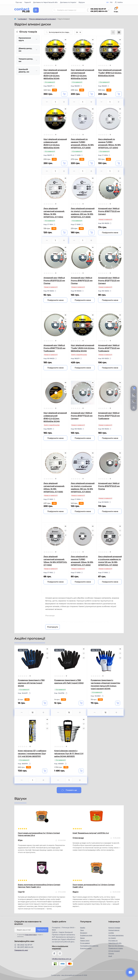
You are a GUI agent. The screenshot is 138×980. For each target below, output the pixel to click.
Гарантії (28, 2)
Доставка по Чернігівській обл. (45, 2)
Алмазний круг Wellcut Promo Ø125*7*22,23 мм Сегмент (109, 281)
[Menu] (36, 10)
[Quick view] (66, 40)
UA (108, 2)
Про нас (19, 2)
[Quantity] (32, 712)
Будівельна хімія (86, 935)
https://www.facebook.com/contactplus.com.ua (54, 953)
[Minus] (47, 102)
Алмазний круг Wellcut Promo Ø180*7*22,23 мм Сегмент (109, 211)
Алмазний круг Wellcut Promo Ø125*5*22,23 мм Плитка (54, 281)
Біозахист (84, 933)
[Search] (54, 10)
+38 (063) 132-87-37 (98, 9)
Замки (82, 938)
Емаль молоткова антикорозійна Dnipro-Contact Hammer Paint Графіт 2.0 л (39, 886)
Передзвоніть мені (21, 950)
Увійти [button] (119, 2)
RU (111, 2)
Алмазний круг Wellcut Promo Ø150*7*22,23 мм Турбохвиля (109, 416)
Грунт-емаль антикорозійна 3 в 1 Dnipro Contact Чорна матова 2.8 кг (39, 834)
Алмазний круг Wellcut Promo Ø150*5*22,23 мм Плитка (109, 486)
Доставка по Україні (68, 2)
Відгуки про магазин (116, 946)
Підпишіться (42, 930)
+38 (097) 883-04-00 (99, 11)
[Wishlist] (66, 44)
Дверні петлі (85, 941)
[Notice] (110, 233)
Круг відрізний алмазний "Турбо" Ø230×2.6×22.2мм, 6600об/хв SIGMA (83, 348)
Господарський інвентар (89, 946)
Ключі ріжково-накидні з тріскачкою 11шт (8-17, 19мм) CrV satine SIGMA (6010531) (69, 754)
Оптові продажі (114, 951)
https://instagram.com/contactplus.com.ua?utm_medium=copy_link (60, 953)
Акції (110, 956)
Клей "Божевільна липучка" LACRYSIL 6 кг (91, 833)
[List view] (113, 32)
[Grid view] (119, 32)
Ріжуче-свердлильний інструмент (43, 19)
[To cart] (64, 94)
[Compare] (66, 49)
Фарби (83, 928)
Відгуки (82, 2)
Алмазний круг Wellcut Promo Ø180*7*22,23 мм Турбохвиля (54, 348)
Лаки (82, 930)
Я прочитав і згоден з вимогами (30, 936)
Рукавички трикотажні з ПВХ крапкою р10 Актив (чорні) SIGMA (31, 683)
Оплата (111, 953)
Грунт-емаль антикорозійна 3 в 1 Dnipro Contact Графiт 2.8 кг (94, 886)
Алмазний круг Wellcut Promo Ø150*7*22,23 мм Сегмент (82, 416)
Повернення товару (116, 948)
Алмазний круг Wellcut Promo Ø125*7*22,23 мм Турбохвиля (109, 348)
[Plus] (64, 102)
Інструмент (23, 19)
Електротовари (86, 948)
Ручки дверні (85, 943)
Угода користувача (31, 935)
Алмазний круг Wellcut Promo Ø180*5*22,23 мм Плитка (82, 281)
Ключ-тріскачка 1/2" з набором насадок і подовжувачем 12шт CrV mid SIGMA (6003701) (32, 754)
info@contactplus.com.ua (61, 959)
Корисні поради (114, 928)
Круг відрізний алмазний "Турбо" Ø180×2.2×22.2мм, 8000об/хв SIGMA (110, 73)
